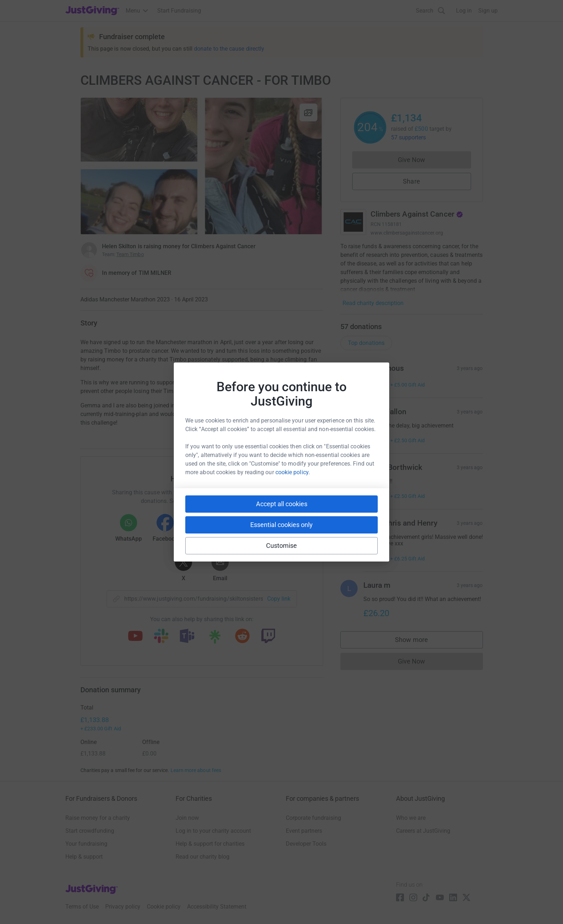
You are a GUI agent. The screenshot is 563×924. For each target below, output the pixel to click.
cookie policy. (293, 472)
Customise (282, 546)
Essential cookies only (281, 525)
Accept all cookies (282, 504)
